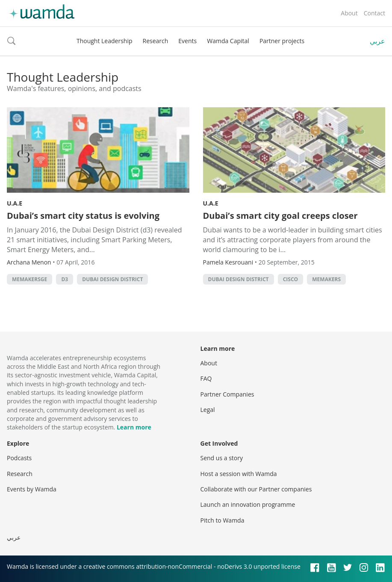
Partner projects (282, 41)
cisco (290, 279)
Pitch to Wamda (223, 520)
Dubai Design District (112, 279)
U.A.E (15, 203)
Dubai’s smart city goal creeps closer (280, 216)
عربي (377, 41)
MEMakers (326, 279)
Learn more (134, 427)
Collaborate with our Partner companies (256, 489)
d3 (65, 279)
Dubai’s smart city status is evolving (83, 216)
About (349, 13)
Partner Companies (227, 394)
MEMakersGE (29, 279)
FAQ (206, 378)
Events (187, 41)
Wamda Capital (228, 41)
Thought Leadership (105, 41)
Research (156, 41)
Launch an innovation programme (248, 504)
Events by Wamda (32, 489)
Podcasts (19, 458)
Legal (208, 410)
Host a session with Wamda (239, 474)
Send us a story (222, 458)
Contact (374, 13)
